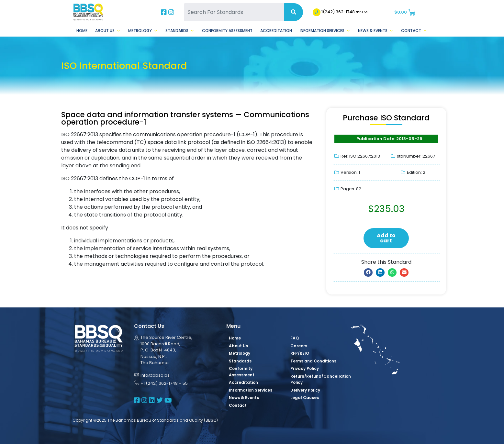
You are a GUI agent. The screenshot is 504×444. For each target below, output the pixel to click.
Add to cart (386, 238)
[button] (368, 272)
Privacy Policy (305, 368)
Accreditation (276, 31)
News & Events (376, 31)
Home (82, 31)
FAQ (295, 338)
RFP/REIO (300, 353)
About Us (108, 31)
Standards (180, 31)
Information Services (325, 31)
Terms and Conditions (313, 361)
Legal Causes (305, 398)
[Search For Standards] (234, 12)
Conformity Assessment (227, 31)
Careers (299, 346)
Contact (414, 31)
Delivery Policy (305, 390)
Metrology (143, 31)
